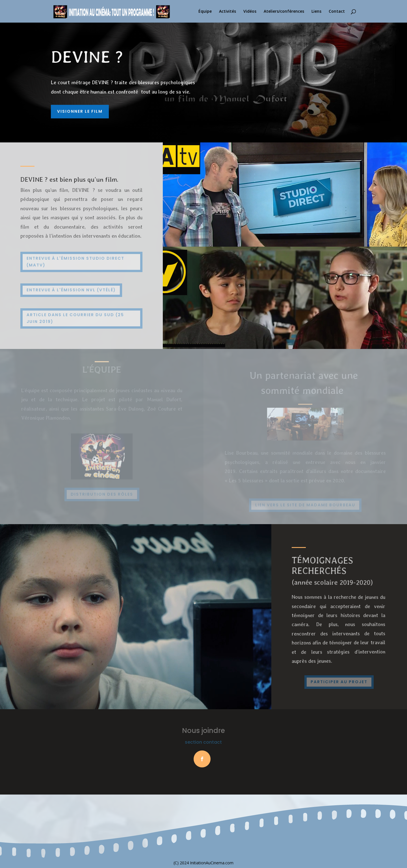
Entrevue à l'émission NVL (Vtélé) (71, 290)
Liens (316, 12)
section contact (203, 742)
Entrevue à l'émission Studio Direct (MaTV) (75, 262)
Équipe (205, 12)
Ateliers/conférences (284, 12)
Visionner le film (80, 111)
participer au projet (339, 682)
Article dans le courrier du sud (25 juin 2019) (75, 318)
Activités (228, 12)
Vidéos (250, 12)
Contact (337, 12)
